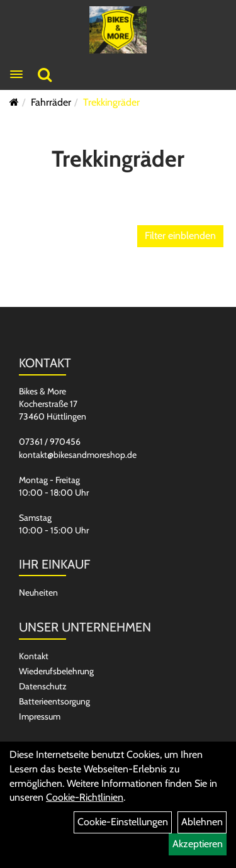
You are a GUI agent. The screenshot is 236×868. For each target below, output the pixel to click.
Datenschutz (43, 686)
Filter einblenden (180, 236)
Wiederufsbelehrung (56, 671)
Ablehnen (202, 822)
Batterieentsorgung (54, 701)
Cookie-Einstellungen (123, 822)
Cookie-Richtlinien (85, 797)
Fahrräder (51, 102)
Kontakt (34, 656)
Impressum (40, 716)
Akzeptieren (198, 844)
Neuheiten (38, 593)
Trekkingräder (111, 102)
